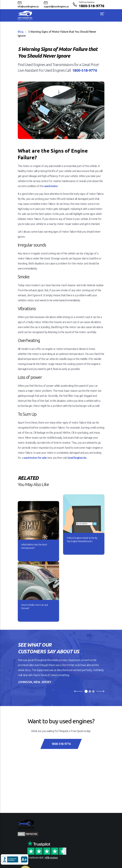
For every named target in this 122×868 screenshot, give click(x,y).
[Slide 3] (93, 691)
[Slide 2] (90, 691)
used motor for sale (35, 458)
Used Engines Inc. (77, 458)
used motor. (51, 186)
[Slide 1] (86, 691)
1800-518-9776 (91, 6)
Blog (21, 32)
